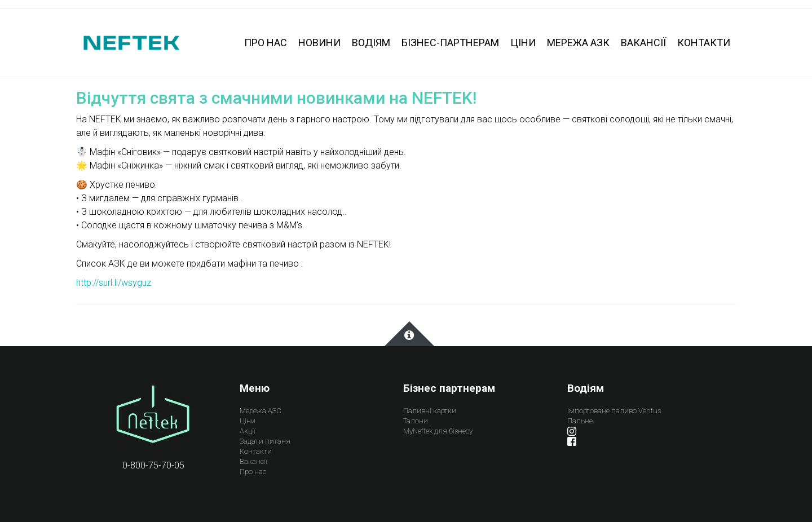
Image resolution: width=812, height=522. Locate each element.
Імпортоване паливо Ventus (614, 411)
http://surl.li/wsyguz (114, 283)
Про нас (253, 472)
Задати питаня (265, 441)
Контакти (256, 451)
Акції (248, 431)
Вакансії (253, 461)
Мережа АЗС (261, 411)
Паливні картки (430, 411)
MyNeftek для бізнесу (438, 431)
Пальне (580, 421)
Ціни (248, 421)
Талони (416, 421)
